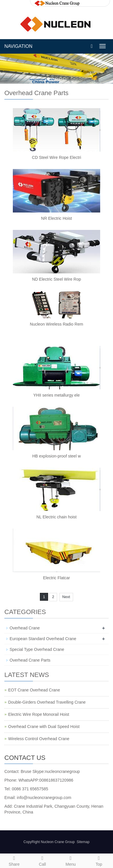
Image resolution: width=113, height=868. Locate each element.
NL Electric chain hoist (57, 517)
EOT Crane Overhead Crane (34, 690)
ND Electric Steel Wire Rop (57, 279)
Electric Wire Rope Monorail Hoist (39, 714)
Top (99, 860)
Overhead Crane (25, 628)
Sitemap (83, 842)
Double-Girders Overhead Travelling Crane (47, 702)
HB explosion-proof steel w (57, 456)
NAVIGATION (18, 46)
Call (42, 860)
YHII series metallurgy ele (57, 395)
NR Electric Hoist (57, 218)
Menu (71, 860)
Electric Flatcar (57, 578)
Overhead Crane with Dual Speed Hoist (44, 727)
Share (14, 860)
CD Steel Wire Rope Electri (57, 157)
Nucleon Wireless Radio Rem (57, 324)
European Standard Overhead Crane (43, 639)
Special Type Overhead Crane (37, 649)
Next (66, 597)
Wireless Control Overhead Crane (39, 739)
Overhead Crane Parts (30, 660)
